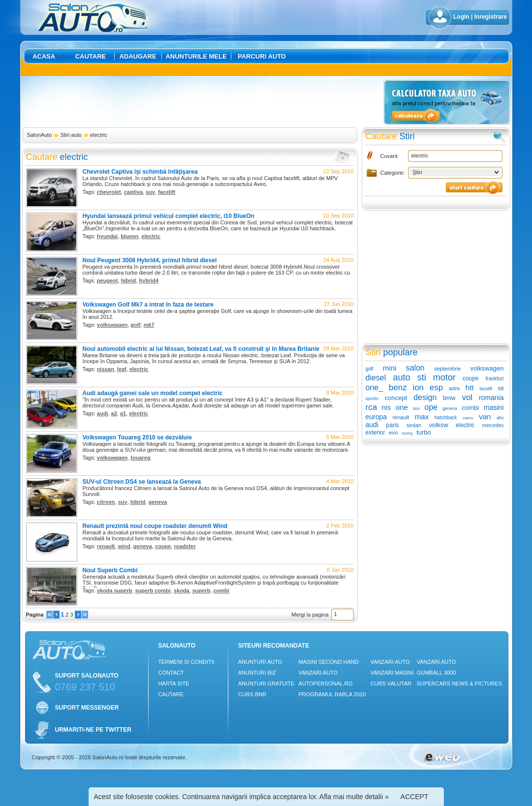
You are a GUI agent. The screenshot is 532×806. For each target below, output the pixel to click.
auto (401, 377)
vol (467, 397)
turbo (424, 432)
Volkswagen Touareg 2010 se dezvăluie (137, 437)
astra (454, 388)
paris (392, 425)
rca (372, 407)
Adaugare (138, 56)
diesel (376, 378)
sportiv (372, 399)
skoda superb (115, 590)
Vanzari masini (392, 673)
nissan (106, 369)
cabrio (468, 418)
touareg (140, 458)
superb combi (153, 590)
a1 (123, 413)
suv (150, 192)
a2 (114, 413)
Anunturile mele (196, 56)
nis (386, 407)
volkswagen (112, 325)
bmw (449, 398)
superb (202, 590)
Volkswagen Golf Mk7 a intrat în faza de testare (148, 305)
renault (106, 546)
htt (470, 387)
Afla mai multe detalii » (354, 797)
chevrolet (109, 192)
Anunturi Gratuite (266, 683)
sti (422, 377)
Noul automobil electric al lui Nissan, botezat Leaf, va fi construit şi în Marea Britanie (201, 349)
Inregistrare (491, 17)
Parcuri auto (262, 56)
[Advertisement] (201, 102)
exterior (376, 433)
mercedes (493, 425)
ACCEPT (415, 797)
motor (444, 377)
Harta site (173, 683)
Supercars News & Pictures (460, 683)
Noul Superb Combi (110, 570)
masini (494, 407)
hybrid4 (149, 280)
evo (394, 433)
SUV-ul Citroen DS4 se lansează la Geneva (142, 482)
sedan (414, 425)
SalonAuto (40, 135)
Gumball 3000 (437, 673)
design (425, 397)
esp (436, 387)
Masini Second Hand (328, 662)
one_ (375, 387)
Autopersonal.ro (325, 683)
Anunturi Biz (257, 673)
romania (491, 398)
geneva (157, 502)
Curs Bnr (252, 694)
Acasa (44, 56)
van (485, 417)
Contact (171, 673)
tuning (407, 433)
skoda (182, 590)
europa (376, 417)
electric (99, 135)
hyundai (107, 236)
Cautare (91, 56)
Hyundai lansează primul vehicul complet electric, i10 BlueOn (169, 216)
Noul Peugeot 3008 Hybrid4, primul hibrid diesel (150, 260)
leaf (122, 369)
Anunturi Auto (260, 662)
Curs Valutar (391, 683)
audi (103, 413)
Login (461, 17)
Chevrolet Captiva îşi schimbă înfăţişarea (140, 172)
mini (390, 368)
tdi (501, 388)
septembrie (447, 369)
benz (398, 387)
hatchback (446, 418)
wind (124, 546)
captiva (133, 192)
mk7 (149, 325)
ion (418, 387)
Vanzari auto (318, 673)
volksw (439, 425)
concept (396, 398)
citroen (106, 502)
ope (431, 407)
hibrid (129, 280)
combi (221, 590)
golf (135, 325)
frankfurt (495, 379)
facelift (167, 192)
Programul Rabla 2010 (332, 694)
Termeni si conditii (186, 662)
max (422, 417)
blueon (129, 236)
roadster (185, 546)
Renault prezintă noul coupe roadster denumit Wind (155, 526)
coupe (163, 546)
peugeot (108, 280)
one (402, 407)
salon (415, 368)
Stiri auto (71, 135)
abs (500, 418)
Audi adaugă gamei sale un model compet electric (153, 393)
